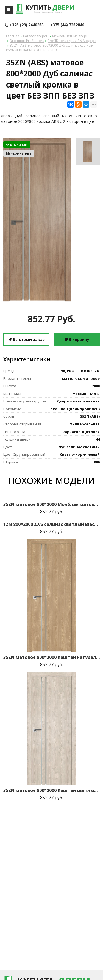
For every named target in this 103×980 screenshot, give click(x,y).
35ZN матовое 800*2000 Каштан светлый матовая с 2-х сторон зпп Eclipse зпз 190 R (51, 790)
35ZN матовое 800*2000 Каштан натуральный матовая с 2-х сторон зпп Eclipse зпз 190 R (51, 657)
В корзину (77, 339)
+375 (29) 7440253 (24, 25)
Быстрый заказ (27, 339)
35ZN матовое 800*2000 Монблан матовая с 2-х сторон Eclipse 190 (51, 504)
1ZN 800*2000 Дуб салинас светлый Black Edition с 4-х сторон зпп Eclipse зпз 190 (51, 524)
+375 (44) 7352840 (67, 25)
